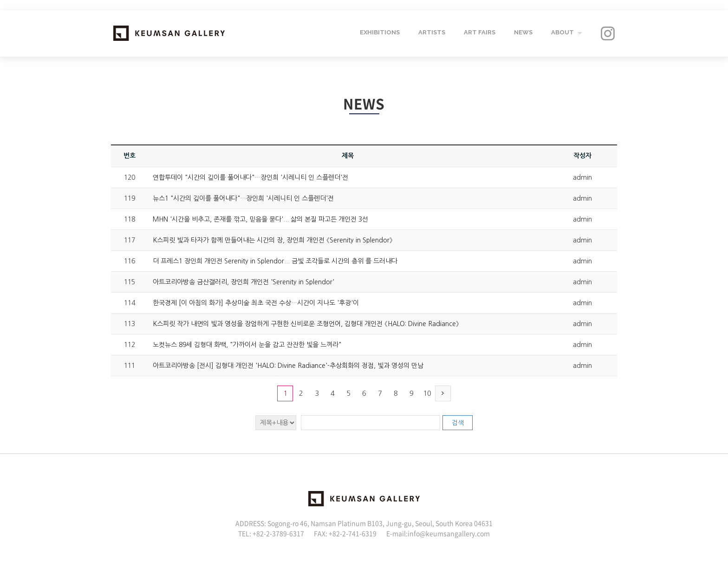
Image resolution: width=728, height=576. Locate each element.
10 (427, 393)
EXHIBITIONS (379, 33)
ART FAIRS (479, 33)
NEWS (522, 33)
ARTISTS (431, 33)
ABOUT (562, 33)
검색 (458, 423)
